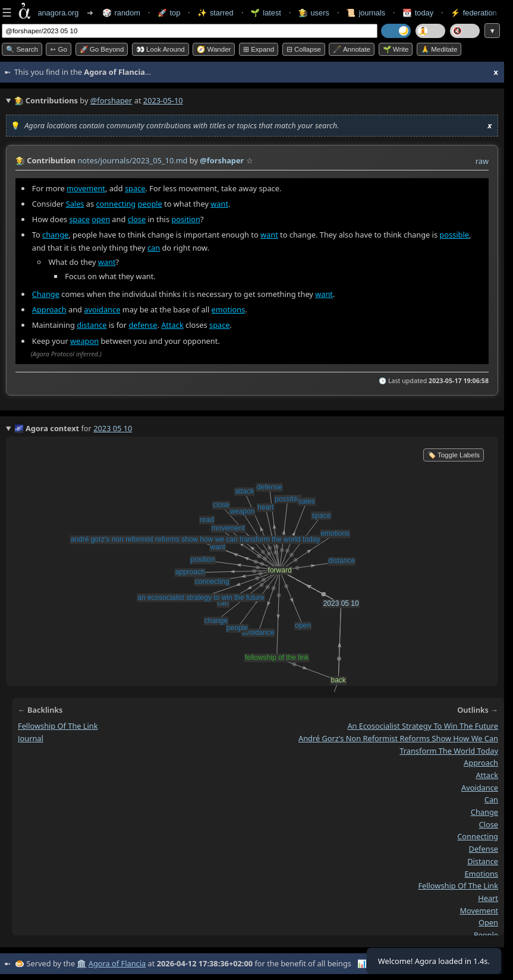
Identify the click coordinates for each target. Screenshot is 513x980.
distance (92, 325)
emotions (229, 309)
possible (454, 235)
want (219, 204)
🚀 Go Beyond (102, 49)
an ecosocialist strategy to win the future (423, 726)
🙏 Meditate (439, 49)
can (154, 248)
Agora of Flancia (117, 963)
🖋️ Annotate (352, 49)
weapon (84, 341)
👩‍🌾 (20, 160)
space (135, 188)
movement (86, 188)
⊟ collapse (304, 49)
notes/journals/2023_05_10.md (132, 160)
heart (488, 898)
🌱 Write (396, 49)
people (150, 204)
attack (487, 775)
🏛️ (81, 963)
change (55, 235)
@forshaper (111, 100)
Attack (172, 325)
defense (143, 325)
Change (46, 294)
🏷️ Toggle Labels (454, 455)
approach (481, 763)
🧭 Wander (214, 49)
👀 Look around (160, 49)
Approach (49, 309)
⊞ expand (259, 49)
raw (482, 161)
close (137, 219)
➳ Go (59, 49)
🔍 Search (22, 49)
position (186, 219)
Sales (75, 204)
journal (31, 738)
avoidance (102, 309)
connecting (116, 204)
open (101, 219)
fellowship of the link (58, 726)
